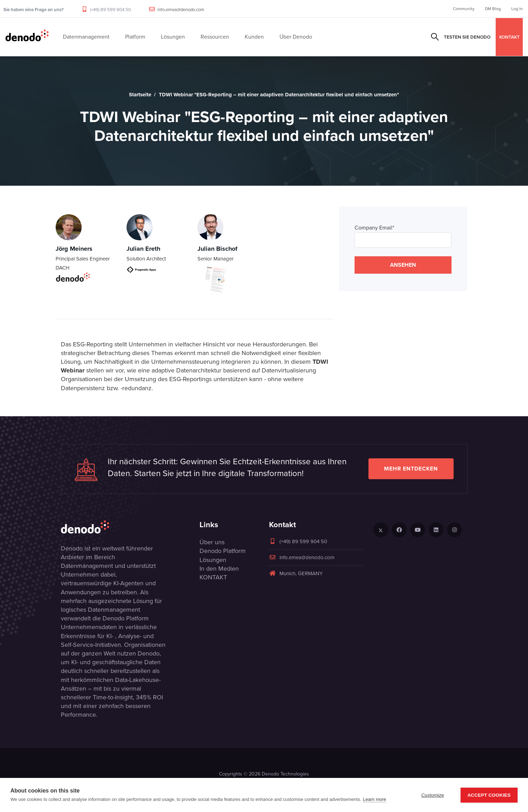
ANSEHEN (403, 265)
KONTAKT (509, 37)
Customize (433, 795)
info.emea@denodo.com (181, 10)
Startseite (140, 95)
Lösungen (213, 560)
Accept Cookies (489, 795)
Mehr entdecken (411, 469)
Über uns (212, 542)
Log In (517, 9)
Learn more (374, 799)
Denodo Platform (223, 551)
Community (464, 9)
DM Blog (493, 9)
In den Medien (219, 569)
